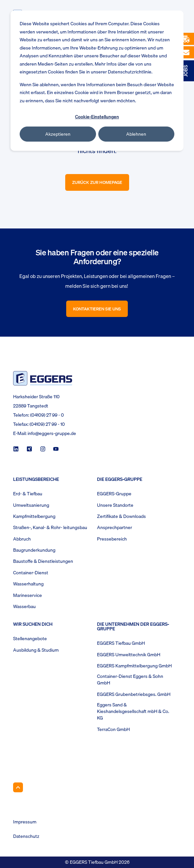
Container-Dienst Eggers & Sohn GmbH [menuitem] (130, 680)
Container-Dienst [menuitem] (31, 573)
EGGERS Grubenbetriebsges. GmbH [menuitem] (134, 694)
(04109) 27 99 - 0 (47, 415)
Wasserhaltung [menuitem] (28, 584)
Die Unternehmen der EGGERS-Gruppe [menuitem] (133, 627)
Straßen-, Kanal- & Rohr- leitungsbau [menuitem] (50, 527)
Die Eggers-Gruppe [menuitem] (120, 480)
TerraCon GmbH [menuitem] (113, 729)
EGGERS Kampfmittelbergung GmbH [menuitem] (134, 666)
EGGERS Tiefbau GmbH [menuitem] (121, 643)
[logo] (43, 378)
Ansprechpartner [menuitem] (115, 527)
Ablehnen (136, 134)
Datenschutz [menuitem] (26, 836)
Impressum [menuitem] (25, 822)
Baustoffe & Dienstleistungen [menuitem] (43, 561)
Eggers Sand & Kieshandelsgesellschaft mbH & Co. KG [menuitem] (133, 711)
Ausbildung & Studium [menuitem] (36, 650)
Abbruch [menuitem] (22, 539)
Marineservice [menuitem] (28, 595)
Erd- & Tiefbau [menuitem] (28, 494)
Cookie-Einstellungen (97, 117)
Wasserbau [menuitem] (24, 606)
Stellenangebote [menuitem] (30, 639)
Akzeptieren (58, 134)
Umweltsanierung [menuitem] (31, 505)
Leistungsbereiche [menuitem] (36, 480)
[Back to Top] (18, 787)
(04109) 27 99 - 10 (47, 424)
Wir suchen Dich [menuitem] (33, 625)
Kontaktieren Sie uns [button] (97, 309)
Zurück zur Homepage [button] (97, 182)
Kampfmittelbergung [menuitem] (34, 516)
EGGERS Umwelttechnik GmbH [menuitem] (129, 655)
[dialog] (97, 81)
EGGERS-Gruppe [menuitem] (114, 494)
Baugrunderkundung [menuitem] (34, 550)
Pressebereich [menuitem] (112, 539)
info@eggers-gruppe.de (52, 433)
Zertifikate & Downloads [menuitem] (121, 516)
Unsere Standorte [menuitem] (115, 505)
